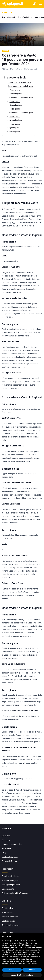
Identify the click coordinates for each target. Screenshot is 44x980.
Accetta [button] (32, 970)
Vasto (4, 544)
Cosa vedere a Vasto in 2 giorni (20, 86)
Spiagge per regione (10, 880)
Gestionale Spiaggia (10, 857)
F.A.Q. (4, 853)
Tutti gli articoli (9, 17)
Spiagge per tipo (9, 889)
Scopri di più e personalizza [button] (22, 975)
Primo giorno (15, 90)
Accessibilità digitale (11, 925)
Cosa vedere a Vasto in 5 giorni (20, 113)
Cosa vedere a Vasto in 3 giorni (20, 98)
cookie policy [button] (36, 950)
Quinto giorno (15, 132)
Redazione (6, 848)
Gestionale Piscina (10, 861)
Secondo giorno (16, 94)
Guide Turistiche (25, 17)
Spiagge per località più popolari (15, 893)
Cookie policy (7, 908)
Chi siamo (6, 836)
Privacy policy (8, 912)
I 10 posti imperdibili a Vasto (19, 82)
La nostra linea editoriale (12, 844)
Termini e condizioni (10, 917)
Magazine (6, 840)
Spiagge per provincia (11, 885)
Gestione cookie (9, 921)
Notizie (5, 51)
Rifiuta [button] (12, 970)
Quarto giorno (15, 128)
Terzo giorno (15, 109)
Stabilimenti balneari (10, 876)
